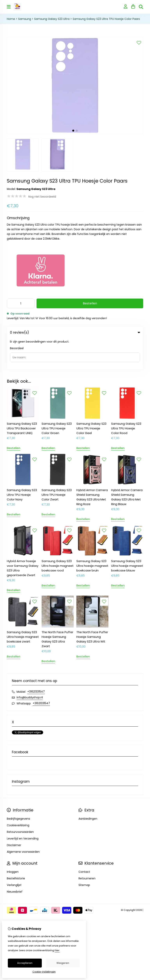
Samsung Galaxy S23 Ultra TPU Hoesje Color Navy (22, 464)
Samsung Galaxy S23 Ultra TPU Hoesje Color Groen (57, 397)
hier (57, 950)
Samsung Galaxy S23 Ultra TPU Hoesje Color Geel (91, 397)
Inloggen (13, 841)
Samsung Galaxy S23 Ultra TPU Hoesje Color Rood (126, 397)
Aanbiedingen (88, 788)
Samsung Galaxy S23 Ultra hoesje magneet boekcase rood (58, 535)
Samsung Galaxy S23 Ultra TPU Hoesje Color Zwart (57, 464)
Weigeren (63, 963)
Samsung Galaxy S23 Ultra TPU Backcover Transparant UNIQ (22, 397)
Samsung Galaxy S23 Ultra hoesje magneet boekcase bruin (92, 535)
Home (11, 19)
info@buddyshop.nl (30, 666)
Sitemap (84, 854)
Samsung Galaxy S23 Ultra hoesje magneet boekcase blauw (127, 535)
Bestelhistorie (16, 847)
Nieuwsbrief (15, 860)
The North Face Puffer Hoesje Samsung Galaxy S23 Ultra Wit (92, 606)
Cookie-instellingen (44, 972)
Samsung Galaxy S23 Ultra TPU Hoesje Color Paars (106, 19)
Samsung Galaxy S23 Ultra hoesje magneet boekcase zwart (23, 606)
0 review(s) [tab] (75, 332)
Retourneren (87, 847)
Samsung (25, 19)
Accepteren (25, 963)
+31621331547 (36, 660)
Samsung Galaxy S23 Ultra (52, 19)
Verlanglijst (14, 854)
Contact (84, 841)
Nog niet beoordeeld (42, 197)
